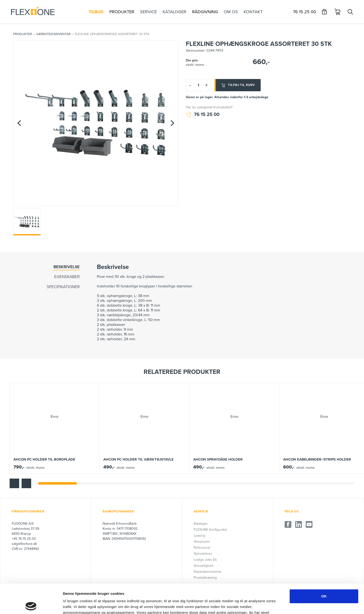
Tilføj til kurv (238, 85)
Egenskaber (67, 277)
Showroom (202, 542)
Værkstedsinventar (53, 34)
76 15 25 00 (203, 115)
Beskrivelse (67, 267)
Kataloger (201, 524)
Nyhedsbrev (203, 554)
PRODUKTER (23, 34)
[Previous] (19, 123)
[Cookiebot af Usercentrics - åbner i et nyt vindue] (31, 605)
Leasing (200, 536)
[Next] (172, 123)
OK (324, 567)
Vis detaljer (249, 605)
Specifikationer (63, 287)
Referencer (202, 548)
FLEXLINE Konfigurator (211, 530)
